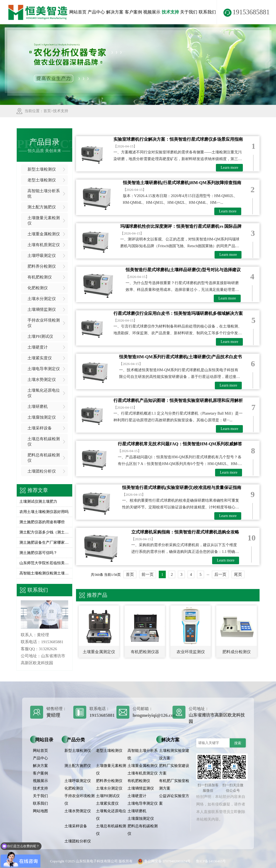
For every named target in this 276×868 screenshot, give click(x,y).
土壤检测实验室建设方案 (174, 754)
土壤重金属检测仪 (44, 234)
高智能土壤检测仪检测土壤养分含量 (44, 573)
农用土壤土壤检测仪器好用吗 (44, 512)
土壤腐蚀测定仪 (42, 417)
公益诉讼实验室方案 (174, 800)
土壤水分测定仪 (42, 299)
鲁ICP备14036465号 (211, 861)
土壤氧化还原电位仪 (44, 393)
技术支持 (170, 12)
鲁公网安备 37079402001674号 (163, 861)
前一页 (148, 574)
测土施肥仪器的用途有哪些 (42, 522)
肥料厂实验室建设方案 (174, 769)
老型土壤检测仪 (42, 180)
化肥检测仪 (38, 288)
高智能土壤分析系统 (44, 194)
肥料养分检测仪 (42, 266)
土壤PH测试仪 (40, 336)
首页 (47, 111)
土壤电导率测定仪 (44, 369)
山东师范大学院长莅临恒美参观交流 (44, 563)
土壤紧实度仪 (40, 358)
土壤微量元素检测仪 (44, 221)
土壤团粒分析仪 (42, 471)
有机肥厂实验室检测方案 (174, 785)
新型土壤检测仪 (42, 169)
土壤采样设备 (40, 428)
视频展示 (152, 12)
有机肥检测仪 (40, 277)
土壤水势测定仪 (42, 380)
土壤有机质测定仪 (44, 245)
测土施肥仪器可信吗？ (38, 553)
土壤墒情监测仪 (42, 309)
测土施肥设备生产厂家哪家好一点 (44, 542)
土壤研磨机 (38, 407)
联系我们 (207, 12)
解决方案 (115, 12)
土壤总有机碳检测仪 (44, 442)
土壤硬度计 (38, 347)
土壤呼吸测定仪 (42, 256)
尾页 (238, 574)
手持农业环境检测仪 (44, 323)
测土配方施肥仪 (42, 207)
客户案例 (133, 12)
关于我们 (189, 12)
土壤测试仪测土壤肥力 (38, 502)
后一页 (220, 574)
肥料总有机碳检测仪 (44, 458)
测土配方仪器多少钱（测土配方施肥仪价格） (44, 532)
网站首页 (78, 12)
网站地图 (40, 811)
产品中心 (96, 12)
